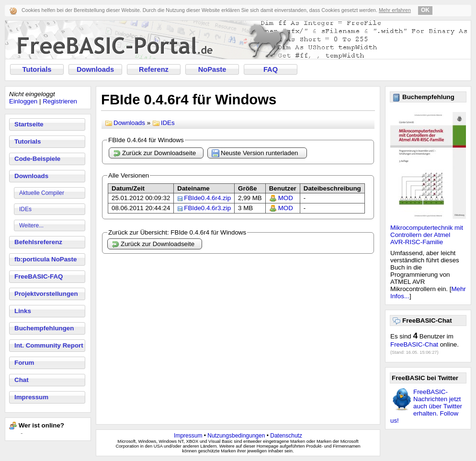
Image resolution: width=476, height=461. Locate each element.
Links (23, 311)
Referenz (154, 69)
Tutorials (37, 69)
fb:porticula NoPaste (45, 259)
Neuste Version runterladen (255, 153)
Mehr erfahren (395, 10)
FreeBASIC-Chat (414, 344)
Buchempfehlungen (44, 328)
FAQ (271, 69)
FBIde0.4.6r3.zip (207, 208)
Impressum (31, 397)
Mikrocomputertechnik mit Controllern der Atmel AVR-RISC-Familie (427, 235)
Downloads (95, 69)
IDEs (25, 209)
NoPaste (212, 69)
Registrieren (60, 101)
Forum (24, 363)
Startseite (29, 124)
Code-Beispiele (37, 159)
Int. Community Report (49, 345)
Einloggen (23, 101)
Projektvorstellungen (46, 294)
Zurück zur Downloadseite (154, 153)
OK (425, 10)
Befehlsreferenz (38, 242)
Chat (22, 380)
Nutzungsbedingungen (236, 436)
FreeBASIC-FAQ (39, 276)
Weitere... (31, 225)
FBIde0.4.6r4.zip (207, 198)
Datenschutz (286, 436)
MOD (286, 198)
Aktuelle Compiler (42, 193)
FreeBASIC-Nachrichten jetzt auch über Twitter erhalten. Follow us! (426, 406)
